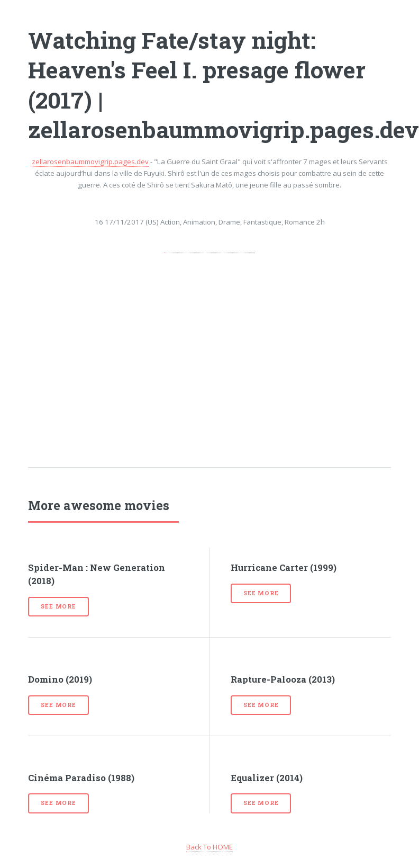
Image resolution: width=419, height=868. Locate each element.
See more (58, 606)
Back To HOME (210, 847)
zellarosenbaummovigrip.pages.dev (90, 162)
